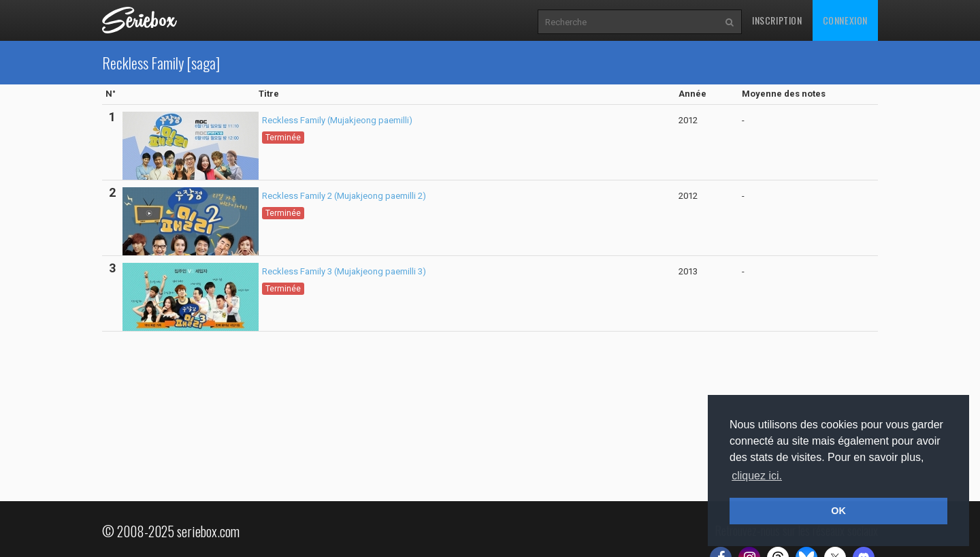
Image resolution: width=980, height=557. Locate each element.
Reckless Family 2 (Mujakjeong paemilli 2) (344, 196)
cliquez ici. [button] (757, 476)
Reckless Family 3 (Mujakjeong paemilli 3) (344, 271)
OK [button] (838, 511)
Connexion (845, 20)
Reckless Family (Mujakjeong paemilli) (337, 120)
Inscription (777, 20)
